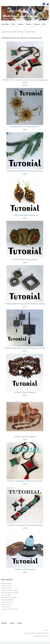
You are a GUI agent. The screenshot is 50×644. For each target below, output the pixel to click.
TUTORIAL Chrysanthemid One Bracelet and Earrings (25, 525)
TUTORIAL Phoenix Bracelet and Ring (25, 259)
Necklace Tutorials (7, 600)
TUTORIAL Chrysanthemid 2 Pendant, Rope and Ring (25, 481)
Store (13, 24)
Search (20, 623)
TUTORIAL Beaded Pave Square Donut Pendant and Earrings (25, 304)
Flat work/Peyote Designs (10, 593)
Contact (12, 623)
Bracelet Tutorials (7, 584)
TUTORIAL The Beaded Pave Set (25, 570)
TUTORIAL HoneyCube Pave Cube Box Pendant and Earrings (25, 348)
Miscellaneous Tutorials (9, 597)
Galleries (4, 623)
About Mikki (5, 24)
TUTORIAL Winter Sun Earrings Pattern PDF (25, 127)
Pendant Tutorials (7, 602)
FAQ (43, 24)
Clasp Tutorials (6, 588)
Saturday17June (7, 604)
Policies (29, 24)
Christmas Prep (6, 586)
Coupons (21, 24)
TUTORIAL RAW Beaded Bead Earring (25, 215)
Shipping (37, 24)
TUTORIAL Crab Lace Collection (25, 392)
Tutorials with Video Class (10, 609)
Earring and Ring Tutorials (10, 590)
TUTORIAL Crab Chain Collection (25, 437)
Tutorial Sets (5, 607)
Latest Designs (6, 595)
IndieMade (45, 636)
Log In (47, 630)
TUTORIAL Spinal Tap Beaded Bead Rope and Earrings (25, 171)
